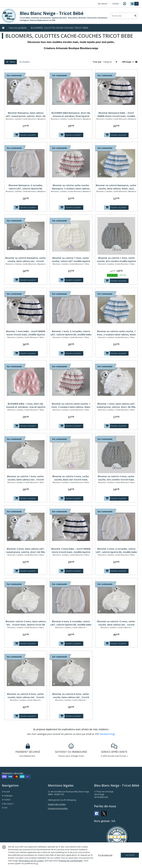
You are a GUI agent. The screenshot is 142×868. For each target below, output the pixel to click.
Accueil (6, 792)
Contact (115, 4)
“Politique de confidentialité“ (71, 861)
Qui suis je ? (8, 804)
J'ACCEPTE (130, 855)
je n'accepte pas (105, 855)
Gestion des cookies (57, 804)
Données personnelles (58, 808)
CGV (5, 808)
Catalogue (7, 796)
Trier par (97, 62)
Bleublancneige (108, 734)
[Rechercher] (136, 16)
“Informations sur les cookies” (31, 861)
